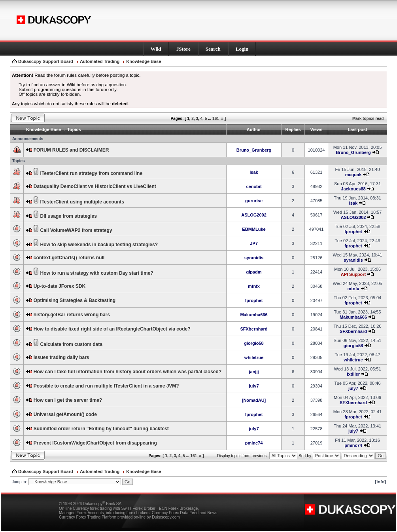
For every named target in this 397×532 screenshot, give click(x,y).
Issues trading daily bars (61, 357)
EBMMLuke (254, 229)
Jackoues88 (353, 189)
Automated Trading (100, 61)
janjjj (254, 372)
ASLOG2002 (254, 215)
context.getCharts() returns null (69, 258)
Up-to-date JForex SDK (60, 286)
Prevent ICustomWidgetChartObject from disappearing (95, 443)
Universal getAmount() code (65, 414)
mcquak (354, 175)
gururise (254, 201)
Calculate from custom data (71, 344)
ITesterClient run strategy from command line (92, 173)
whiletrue (254, 357)
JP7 (254, 243)
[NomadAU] (254, 400)
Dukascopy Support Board (46, 61)
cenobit (254, 186)
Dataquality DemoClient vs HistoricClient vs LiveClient (95, 186)
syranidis (254, 258)
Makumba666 (254, 315)
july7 (254, 386)
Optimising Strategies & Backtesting (75, 300)
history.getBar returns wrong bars (72, 315)
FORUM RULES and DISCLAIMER (71, 150)
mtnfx (254, 286)
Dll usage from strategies (69, 216)
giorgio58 (254, 343)
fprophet (353, 232)
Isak (254, 172)
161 (216, 119)
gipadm (254, 272)
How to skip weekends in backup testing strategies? (99, 245)
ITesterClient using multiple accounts (82, 202)
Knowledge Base (144, 61)
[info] (381, 482)
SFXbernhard (254, 329)
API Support (354, 274)
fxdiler (353, 374)
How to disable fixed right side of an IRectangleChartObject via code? (112, 329)
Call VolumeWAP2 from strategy (76, 230)
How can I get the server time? (68, 400)
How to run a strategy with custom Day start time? (97, 273)
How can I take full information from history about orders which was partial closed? (128, 372)
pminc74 (254, 443)
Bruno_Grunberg (254, 150)
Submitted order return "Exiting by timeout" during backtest (101, 429)
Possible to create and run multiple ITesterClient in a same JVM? (106, 386)
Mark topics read (368, 119)
